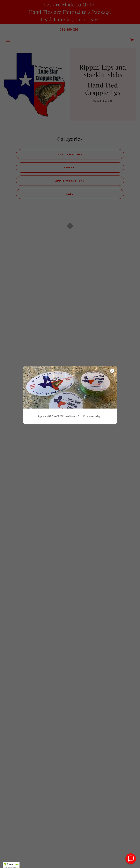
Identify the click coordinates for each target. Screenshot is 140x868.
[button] (131, 859)
